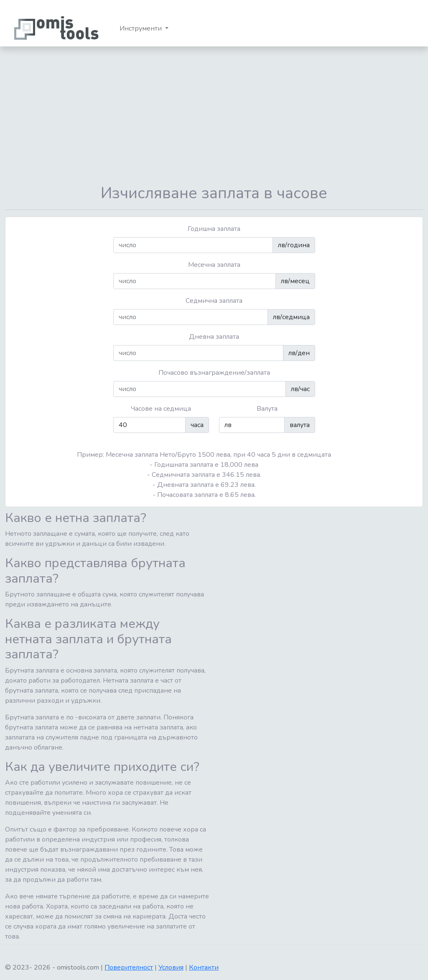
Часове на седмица (161, 409)
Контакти (204, 967)
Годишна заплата (214, 229)
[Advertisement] (214, 115)
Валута (267, 409)
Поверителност (129, 967)
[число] (193, 245)
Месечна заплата (214, 265)
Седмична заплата (214, 301)
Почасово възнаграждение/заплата (214, 373)
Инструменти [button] (141, 28)
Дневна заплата (214, 337)
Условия (171, 967)
